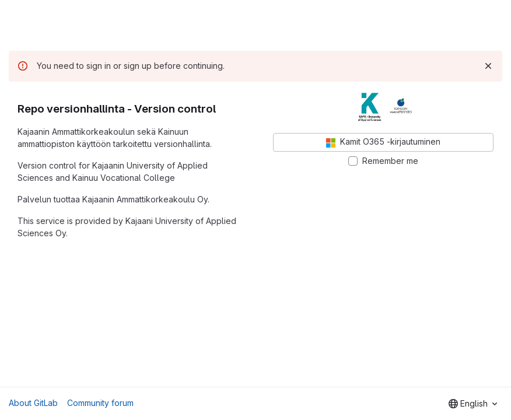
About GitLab (33, 403)
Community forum (100, 403)
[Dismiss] (488, 66)
